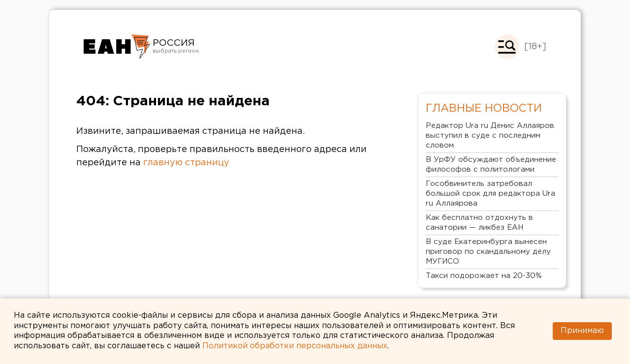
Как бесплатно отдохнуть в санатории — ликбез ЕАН (479, 223)
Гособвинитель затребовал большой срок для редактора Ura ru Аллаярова (490, 194)
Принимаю (582, 331)
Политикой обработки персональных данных (295, 346)
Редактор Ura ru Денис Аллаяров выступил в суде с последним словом (490, 136)
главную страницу (186, 163)
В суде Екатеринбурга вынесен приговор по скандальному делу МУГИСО (488, 252)
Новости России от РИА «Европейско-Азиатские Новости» (117, 47)
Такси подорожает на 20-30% (484, 276)
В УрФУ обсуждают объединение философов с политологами (491, 165)
